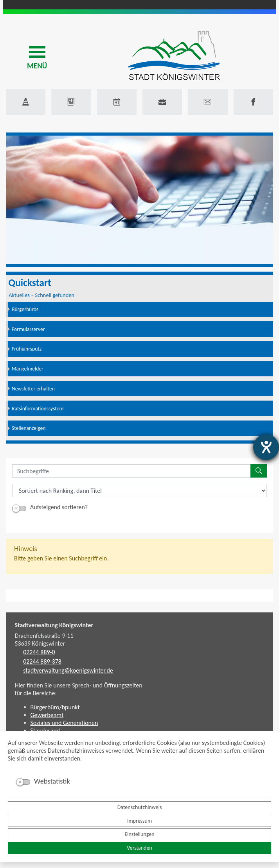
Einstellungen (139, 834)
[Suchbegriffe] (131, 471)
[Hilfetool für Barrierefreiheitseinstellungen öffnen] (266, 447)
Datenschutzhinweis (140, 807)
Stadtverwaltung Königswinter (54, 625)
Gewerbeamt (47, 715)
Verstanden (139, 848)
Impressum (139, 821)
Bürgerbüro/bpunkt (55, 707)
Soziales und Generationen (64, 723)
